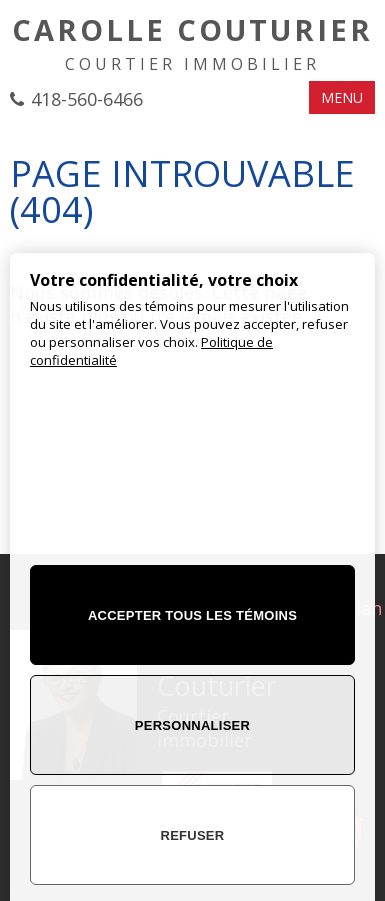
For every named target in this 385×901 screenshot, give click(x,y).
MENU (342, 97)
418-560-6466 (87, 99)
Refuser (193, 835)
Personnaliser (192, 725)
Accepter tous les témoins (192, 615)
